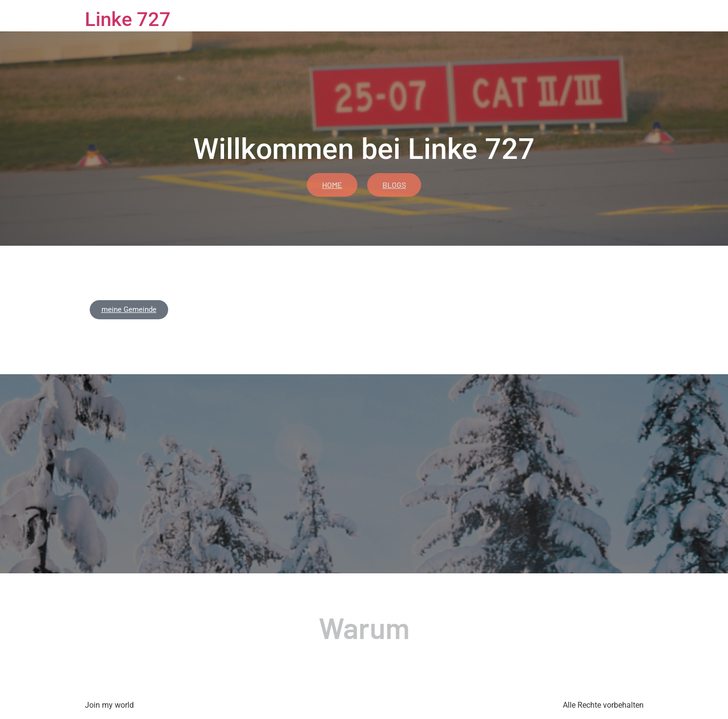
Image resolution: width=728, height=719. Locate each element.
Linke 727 (128, 19)
